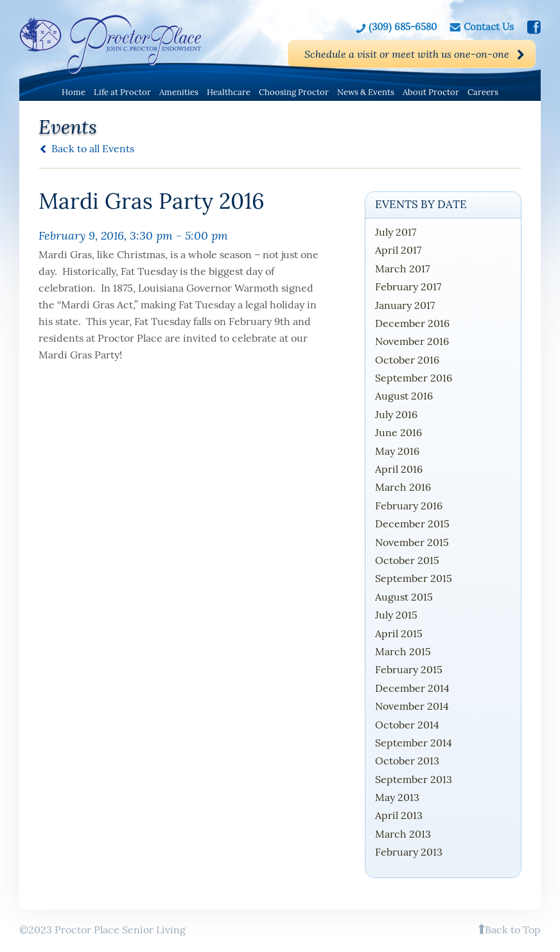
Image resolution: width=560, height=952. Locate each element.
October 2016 (407, 360)
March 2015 (403, 651)
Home (74, 92)
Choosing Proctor (294, 92)
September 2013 (414, 779)
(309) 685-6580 (403, 26)
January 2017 (405, 305)
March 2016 (403, 487)
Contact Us (489, 26)
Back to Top (513, 930)
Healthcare (229, 92)
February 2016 (409, 506)
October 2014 (407, 725)
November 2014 (412, 706)
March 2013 (403, 834)
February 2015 (409, 669)
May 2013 (397, 797)
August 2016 (404, 396)
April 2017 (398, 250)
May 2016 (397, 451)
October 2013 (407, 761)
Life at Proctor (122, 92)
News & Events (366, 92)
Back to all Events (93, 148)
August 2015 (404, 597)
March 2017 (402, 269)
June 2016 (398, 432)
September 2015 (414, 578)
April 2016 (399, 469)
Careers (483, 92)
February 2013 (409, 852)
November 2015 (412, 542)
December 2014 (412, 688)
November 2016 (412, 341)
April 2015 (399, 633)
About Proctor (431, 92)
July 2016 (396, 414)
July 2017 (396, 232)
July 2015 (396, 615)
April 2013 (399, 815)
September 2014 (414, 743)
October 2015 (407, 560)
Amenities (179, 92)
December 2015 (412, 524)
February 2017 (408, 286)
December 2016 (412, 323)
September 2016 (414, 378)
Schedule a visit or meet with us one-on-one (407, 54)
